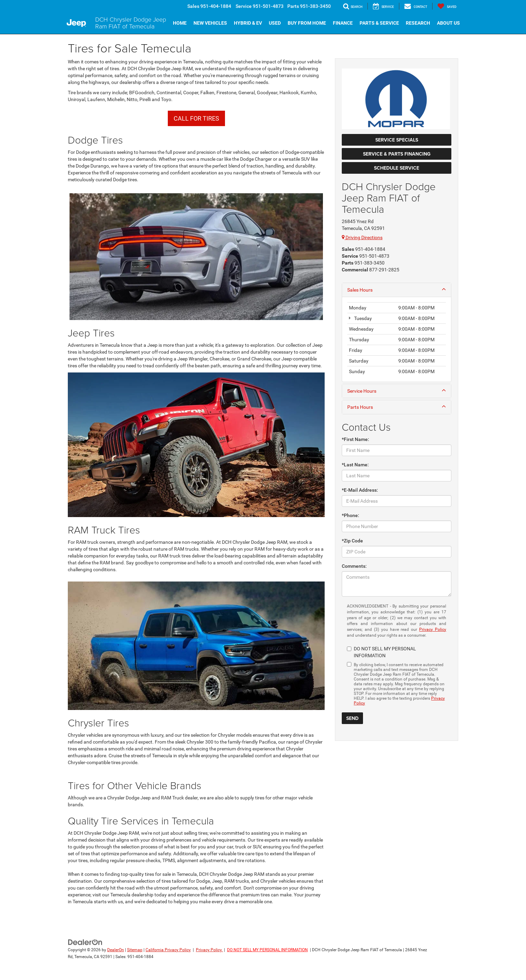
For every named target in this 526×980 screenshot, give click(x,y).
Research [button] (418, 23)
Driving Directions (362, 237)
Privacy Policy (433, 629)
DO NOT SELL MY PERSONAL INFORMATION (267, 950)
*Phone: (350, 515)
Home (180, 23)
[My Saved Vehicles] (447, 6)
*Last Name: (355, 465)
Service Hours (397, 391)
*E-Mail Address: (360, 490)
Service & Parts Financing (397, 154)
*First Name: (355, 439)
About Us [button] (448, 23)
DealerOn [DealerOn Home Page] (116, 950)
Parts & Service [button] (379, 23)
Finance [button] (343, 23)
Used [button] (275, 23)
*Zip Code (352, 541)
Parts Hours (397, 407)
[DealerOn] (85, 942)
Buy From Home (307, 23)
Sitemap (135, 950)
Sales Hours (397, 290)
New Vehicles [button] (210, 23)
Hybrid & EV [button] (248, 23)
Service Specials (397, 140)
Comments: (354, 566)
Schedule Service (397, 168)
